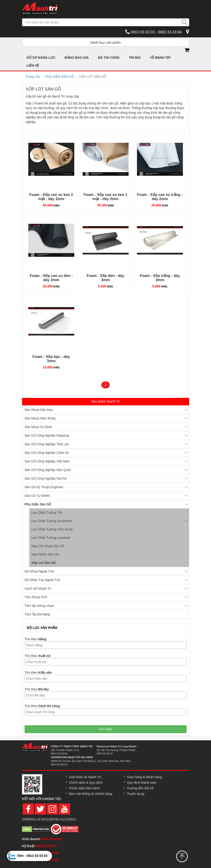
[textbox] (107, 645)
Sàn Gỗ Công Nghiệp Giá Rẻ (46, 478)
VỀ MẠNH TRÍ (160, 58)
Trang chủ (33, 77)
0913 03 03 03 (51, 839)
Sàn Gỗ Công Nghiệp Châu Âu (47, 453)
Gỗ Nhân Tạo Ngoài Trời (42, 580)
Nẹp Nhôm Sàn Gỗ (45, 554)
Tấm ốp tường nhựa (39, 606)
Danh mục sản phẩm (105, 42)
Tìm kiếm (106, 729)
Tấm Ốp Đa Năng (37, 614)
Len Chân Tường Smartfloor (52, 521)
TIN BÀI (135, 58)
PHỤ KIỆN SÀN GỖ (60, 77)
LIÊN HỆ (33, 65)
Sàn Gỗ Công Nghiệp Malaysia (47, 436)
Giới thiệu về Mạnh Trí (85, 777)
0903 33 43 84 (47, 846)
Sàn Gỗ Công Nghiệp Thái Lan (47, 444)
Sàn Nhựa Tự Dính (38, 427)
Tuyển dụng (136, 794)
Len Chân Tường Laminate (51, 538)
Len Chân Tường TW (47, 513)
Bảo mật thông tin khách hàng (91, 794)
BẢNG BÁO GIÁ (77, 58)
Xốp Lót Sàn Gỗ (44, 563)
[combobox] (106, 645)
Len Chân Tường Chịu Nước (52, 529)
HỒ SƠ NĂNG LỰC (41, 58)
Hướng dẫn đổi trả (140, 788)
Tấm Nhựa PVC (36, 597)
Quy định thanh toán (142, 783)
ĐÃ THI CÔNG (109, 58)
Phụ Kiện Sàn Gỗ (38, 504)
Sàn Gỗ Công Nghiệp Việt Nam (47, 461)
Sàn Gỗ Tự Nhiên (37, 496)
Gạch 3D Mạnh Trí (38, 588)
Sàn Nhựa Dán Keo (39, 410)
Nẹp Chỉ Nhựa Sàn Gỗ (48, 546)
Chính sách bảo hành (84, 788)
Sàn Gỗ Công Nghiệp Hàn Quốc (48, 470)
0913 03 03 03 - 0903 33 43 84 (153, 32)
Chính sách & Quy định (86, 783)
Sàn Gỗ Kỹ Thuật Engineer (44, 487)
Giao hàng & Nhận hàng (144, 777)
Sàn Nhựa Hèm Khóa (40, 418)
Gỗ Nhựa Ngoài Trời (39, 571)
